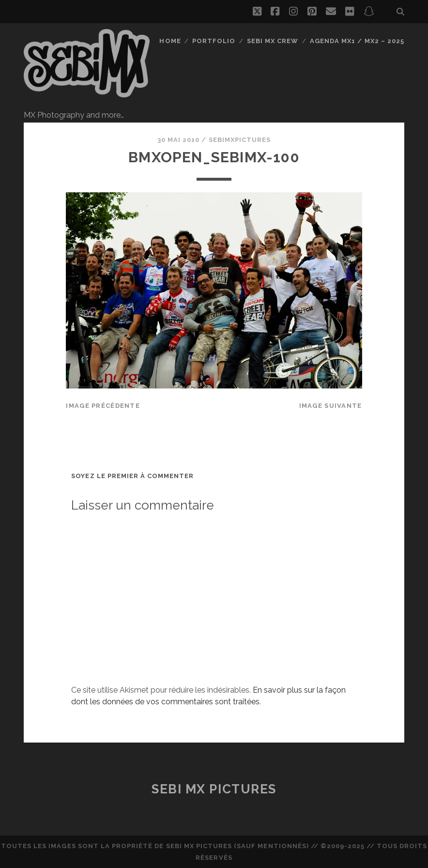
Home (170, 41)
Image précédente (103, 406)
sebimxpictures (240, 140)
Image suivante (331, 406)
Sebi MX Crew (273, 41)
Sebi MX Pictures (214, 789)
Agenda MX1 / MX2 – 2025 (357, 41)
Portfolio (214, 41)
